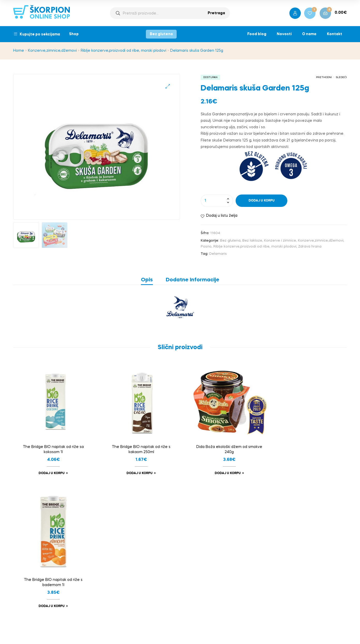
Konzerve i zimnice (280, 241)
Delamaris (218, 254)
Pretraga (216, 13)
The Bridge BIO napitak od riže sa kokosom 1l (52, 447)
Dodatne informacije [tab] (193, 280)
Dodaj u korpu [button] (50, 471)
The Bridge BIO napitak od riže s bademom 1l (308, 447)
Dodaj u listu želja (222, 216)
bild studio (199, 629)
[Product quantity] (217, 201)
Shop (74, 34)
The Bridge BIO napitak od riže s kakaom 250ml (137, 447)
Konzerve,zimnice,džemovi (52, 51)
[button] (168, 86)
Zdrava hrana (310, 247)
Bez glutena (161, 34)
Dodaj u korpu (262, 201)
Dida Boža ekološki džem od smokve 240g (223, 447)
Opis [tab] (147, 280)
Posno (206, 247)
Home (19, 51)
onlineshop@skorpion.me (294, 543)
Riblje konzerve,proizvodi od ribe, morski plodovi (123, 51)
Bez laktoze (252, 241)
